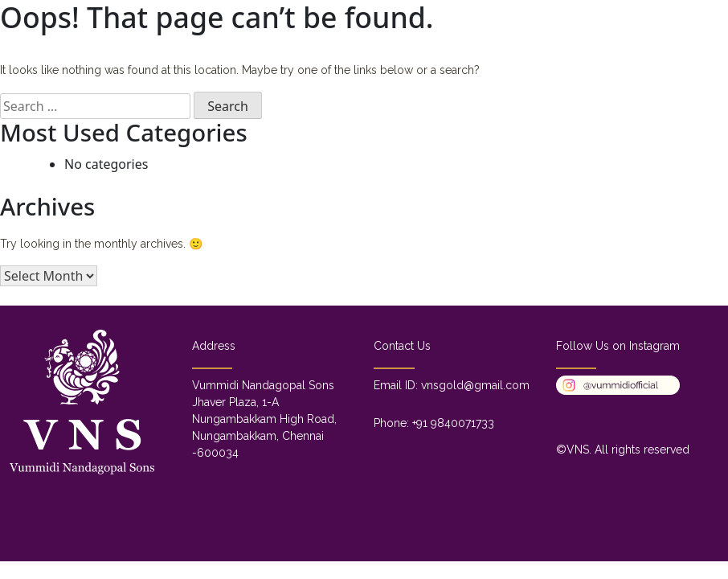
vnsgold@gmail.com (475, 385)
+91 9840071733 (453, 423)
